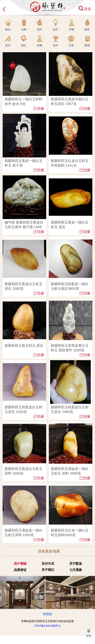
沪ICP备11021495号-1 (47, 626)
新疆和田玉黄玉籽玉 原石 (24, 346)
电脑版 (47, 614)
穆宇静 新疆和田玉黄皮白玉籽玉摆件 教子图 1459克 (24, 227)
